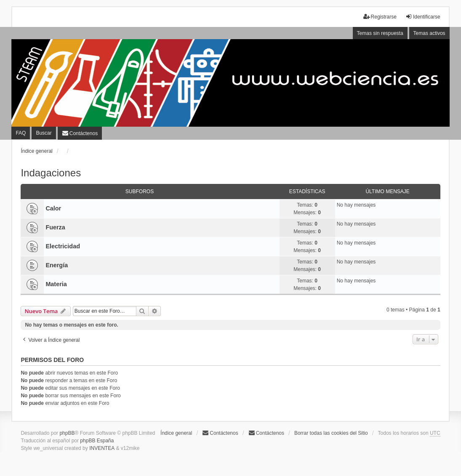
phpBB (67, 433)
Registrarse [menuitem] (380, 17)
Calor (53, 208)
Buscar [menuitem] (44, 133)
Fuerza (55, 227)
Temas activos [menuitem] (429, 33)
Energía (57, 265)
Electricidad (63, 246)
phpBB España (97, 441)
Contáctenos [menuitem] (220, 433)
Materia (56, 284)
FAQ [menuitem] (21, 133)
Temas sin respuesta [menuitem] (380, 33)
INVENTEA (102, 448)
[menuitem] (80, 133)
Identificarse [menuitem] (423, 17)
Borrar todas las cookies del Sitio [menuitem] (331, 433)
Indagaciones (51, 173)
